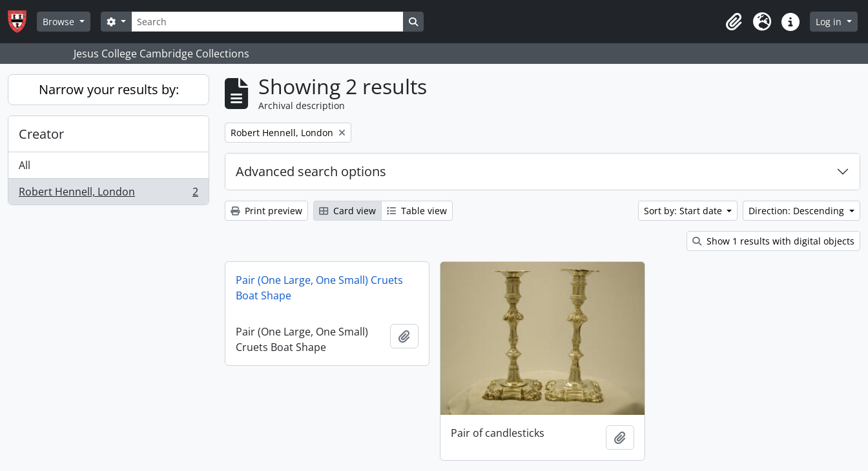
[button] (734, 22)
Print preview (266, 211)
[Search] (267, 22)
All (25, 165)
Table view (417, 211)
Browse (60, 22)
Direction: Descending (798, 211)
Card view (347, 211)
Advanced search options (311, 171)
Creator (41, 134)
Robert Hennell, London (108, 194)
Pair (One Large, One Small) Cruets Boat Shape (319, 288)
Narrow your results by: (109, 89)
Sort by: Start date (684, 211)
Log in (830, 22)
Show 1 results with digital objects (773, 241)
